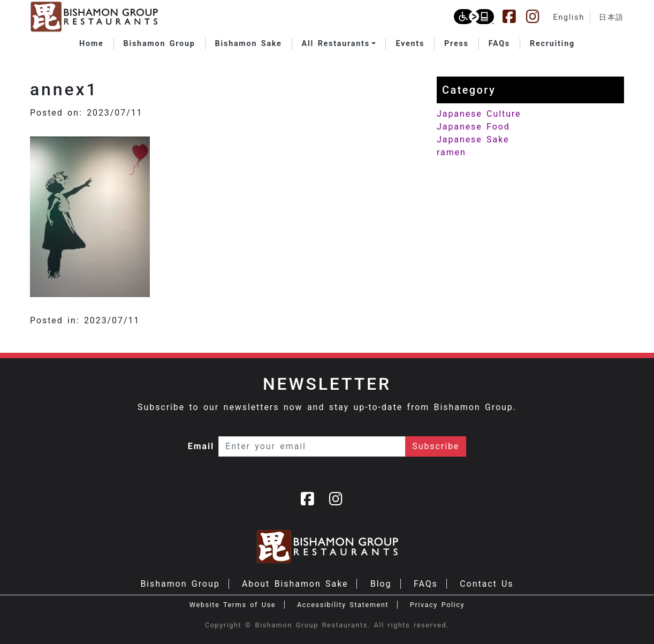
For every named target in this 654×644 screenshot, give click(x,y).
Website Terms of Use (233, 605)
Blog (381, 584)
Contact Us (486, 584)
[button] (339, 44)
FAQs (426, 584)
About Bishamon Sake (295, 584)
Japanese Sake (473, 139)
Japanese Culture (479, 114)
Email (201, 446)
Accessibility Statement (343, 605)
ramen (451, 152)
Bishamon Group (180, 584)
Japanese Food (473, 127)
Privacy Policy (437, 605)
